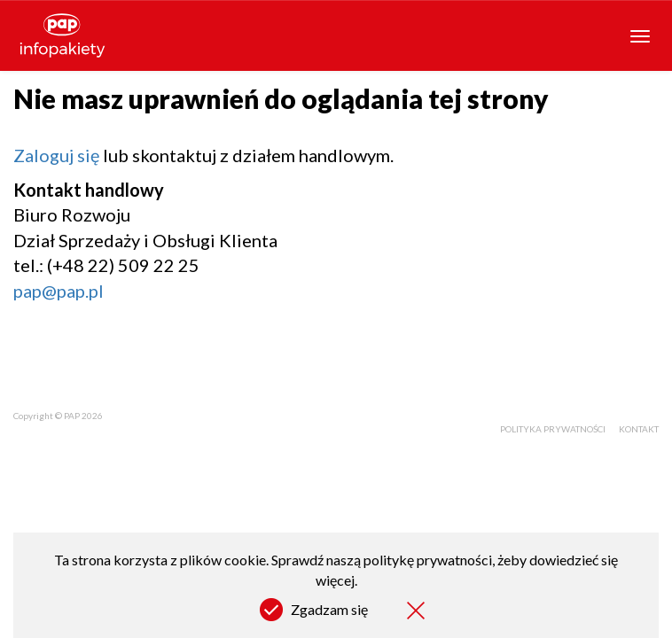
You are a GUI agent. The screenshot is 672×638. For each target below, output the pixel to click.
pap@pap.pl (59, 291)
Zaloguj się (56, 155)
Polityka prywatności (553, 429)
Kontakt (639, 429)
